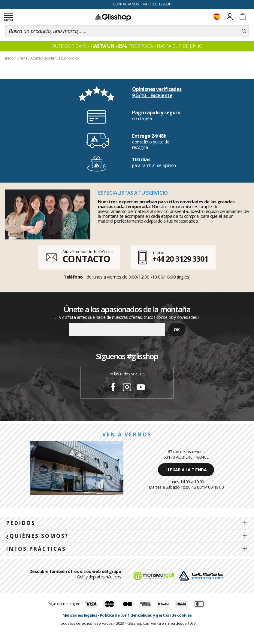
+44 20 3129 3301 (180, 259)
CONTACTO (86, 259)
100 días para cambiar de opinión (53, 4)
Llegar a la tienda (186, 470)
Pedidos (21, 523)
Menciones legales (80, 615)
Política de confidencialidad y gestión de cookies (146, 615)
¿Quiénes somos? (37, 536)
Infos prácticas (36, 549)
